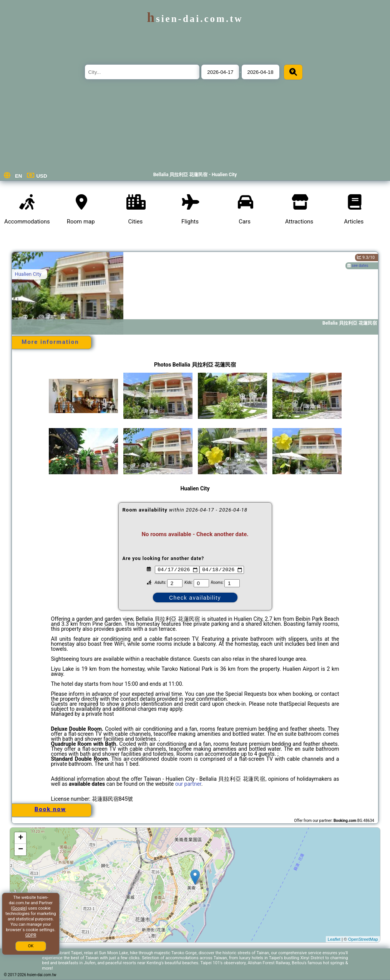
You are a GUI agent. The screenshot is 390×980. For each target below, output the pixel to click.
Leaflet (334, 939)
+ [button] (21, 838)
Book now (50, 809)
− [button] (21, 850)
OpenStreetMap (363, 939)
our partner (188, 784)
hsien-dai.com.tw (195, 19)
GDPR (31, 935)
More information (50, 342)
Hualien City (28, 274)
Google (19, 908)
